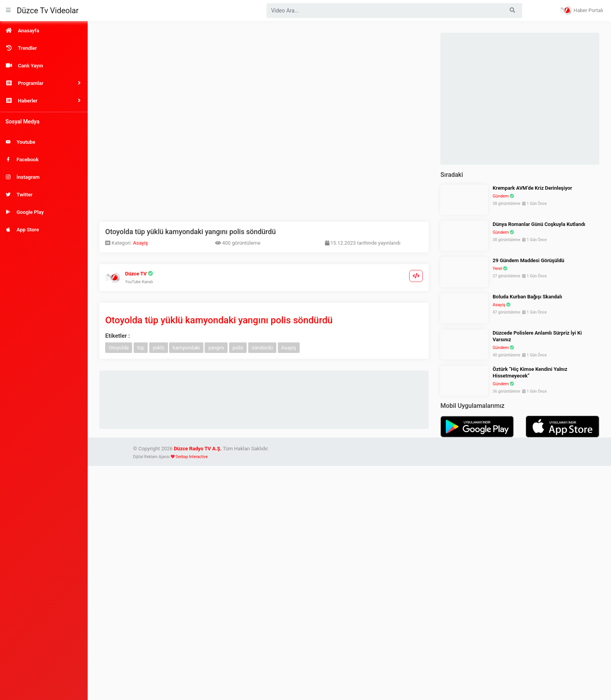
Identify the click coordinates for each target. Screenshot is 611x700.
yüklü (159, 348)
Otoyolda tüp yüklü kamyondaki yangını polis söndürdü (219, 320)
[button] (44, 83)
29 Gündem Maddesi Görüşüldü (528, 260)
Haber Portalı (582, 10)
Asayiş (140, 243)
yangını (216, 348)
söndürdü (262, 348)
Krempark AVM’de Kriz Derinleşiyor (532, 188)
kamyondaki (186, 348)
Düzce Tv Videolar (48, 11)
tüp (141, 348)
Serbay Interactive (192, 457)
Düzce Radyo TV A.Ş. (198, 449)
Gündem (501, 196)
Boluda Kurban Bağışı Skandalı (527, 297)
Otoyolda (119, 348)
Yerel (497, 269)
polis (238, 348)
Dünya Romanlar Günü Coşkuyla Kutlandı (539, 224)
